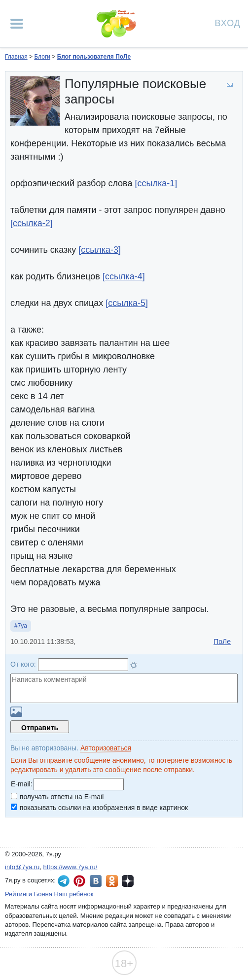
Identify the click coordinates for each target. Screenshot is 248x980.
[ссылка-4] (124, 276)
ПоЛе (222, 642)
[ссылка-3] (100, 250)
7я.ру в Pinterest (79, 881)
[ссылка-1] (156, 183)
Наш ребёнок (74, 894)
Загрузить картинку (16, 712)
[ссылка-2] (32, 223)
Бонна (43, 894)
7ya (22, 626)
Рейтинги (18, 894)
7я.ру (128, 881)
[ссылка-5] (127, 303)
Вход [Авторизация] (228, 22)
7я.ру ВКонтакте (96, 881)
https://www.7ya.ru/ (71, 867)
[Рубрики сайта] (17, 24)
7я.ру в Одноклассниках (112, 881)
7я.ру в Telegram (64, 881)
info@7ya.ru (22, 867)
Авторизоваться (106, 748)
